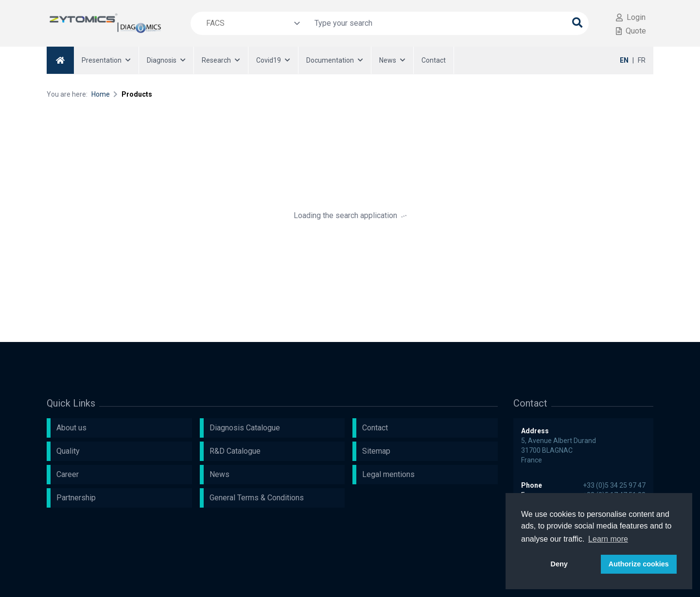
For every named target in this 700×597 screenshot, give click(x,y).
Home (101, 94)
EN (624, 60)
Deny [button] (559, 564)
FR (642, 60)
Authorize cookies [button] (639, 564)
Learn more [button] (608, 539)
